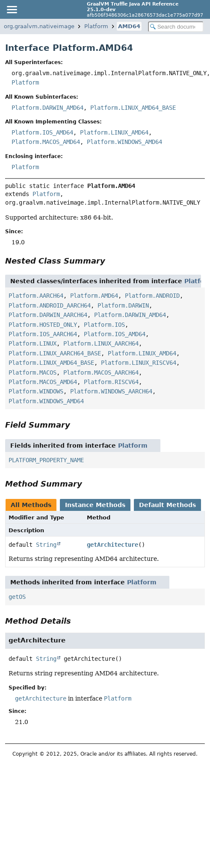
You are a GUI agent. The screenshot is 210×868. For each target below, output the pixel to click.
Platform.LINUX (33, 343)
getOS (17, 597)
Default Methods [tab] (167, 505)
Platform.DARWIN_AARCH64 (48, 315)
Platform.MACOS (33, 372)
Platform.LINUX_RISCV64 (139, 363)
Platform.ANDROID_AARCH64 (50, 305)
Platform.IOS (104, 325)
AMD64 (129, 26)
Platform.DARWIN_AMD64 (47, 108)
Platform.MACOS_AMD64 (46, 142)
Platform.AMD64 (94, 296)
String (46, 545)
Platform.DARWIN (123, 305)
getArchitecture (112, 545)
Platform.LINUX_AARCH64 (101, 343)
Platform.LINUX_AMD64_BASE (133, 108)
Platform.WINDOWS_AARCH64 (111, 391)
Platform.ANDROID (152, 296)
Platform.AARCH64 (36, 296)
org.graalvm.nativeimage (39, 26)
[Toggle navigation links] (12, 9)
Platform (96, 26)
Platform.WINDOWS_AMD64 (124, 142)
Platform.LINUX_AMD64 (114, 132)
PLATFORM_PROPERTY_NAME (46, 460)
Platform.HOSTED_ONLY (43, 325)
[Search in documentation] (176, 27)
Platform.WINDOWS (36, 391)
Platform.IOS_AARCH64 (43, 334)
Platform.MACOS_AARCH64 (101, 372)
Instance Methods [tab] (95, 505)
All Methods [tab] (31, 505)
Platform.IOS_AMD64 (42, 132)
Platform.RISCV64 (111, 382)
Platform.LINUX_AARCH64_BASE (55, 353)
